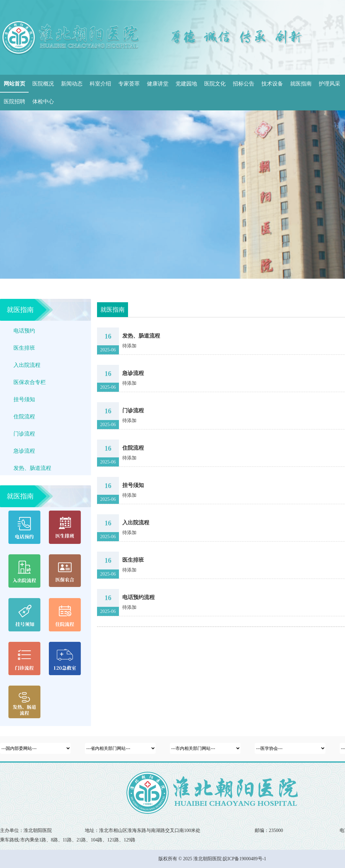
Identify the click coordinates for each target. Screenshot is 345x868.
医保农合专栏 (30, 382)
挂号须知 (24, 399)
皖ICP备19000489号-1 (244, 859)
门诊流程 (24, 434)
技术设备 (272, 84)
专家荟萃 (129, 84)
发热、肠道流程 (32, 468)
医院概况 (43, 84)
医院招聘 (14, 101)
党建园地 (186, 84)
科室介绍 (100, 84)
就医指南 (301, 84)
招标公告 (244, 84)
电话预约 (24, 331)
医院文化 (215, 84)
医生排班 (24, 348)
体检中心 (43, 101)
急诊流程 (24, 451)
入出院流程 (27, 365)
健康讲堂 (158, 84)
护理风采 (330, 84)
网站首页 (14, 84)
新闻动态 (72, 84)
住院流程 (24, 416)
